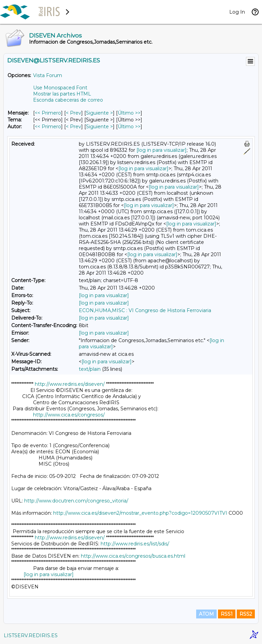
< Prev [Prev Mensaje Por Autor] (74, 127)
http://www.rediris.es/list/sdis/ (135, 544)
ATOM (206, 614)
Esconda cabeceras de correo (68, 100)
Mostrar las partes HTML (62, 94)
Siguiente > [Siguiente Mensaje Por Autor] (99, 127)
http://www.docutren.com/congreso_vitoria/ (76, 501)
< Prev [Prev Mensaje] (74, 113)
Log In (237, 12)
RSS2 (246, 614)
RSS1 (227, 614)
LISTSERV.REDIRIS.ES (31, 635)
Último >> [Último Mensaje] (129, 113)
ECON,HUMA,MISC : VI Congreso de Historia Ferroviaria (145, 310)
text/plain (90, 369)
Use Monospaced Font (60, 88)
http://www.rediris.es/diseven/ (70, 384)
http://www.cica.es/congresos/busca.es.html (133, 556)
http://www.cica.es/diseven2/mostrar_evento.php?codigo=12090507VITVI (140, 513)
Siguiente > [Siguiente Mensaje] (99, 113)
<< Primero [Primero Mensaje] (48, 113)
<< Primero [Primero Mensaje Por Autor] (48, 127)
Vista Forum (48, 75)
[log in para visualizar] (162, 150)
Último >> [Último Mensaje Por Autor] (129, 127)
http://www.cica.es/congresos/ (69, 415)
